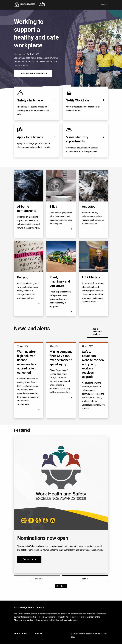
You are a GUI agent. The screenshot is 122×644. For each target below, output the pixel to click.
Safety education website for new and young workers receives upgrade (93, 364)
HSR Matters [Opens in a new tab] (91, 277)
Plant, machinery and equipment (60, 282)
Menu (105, 5)
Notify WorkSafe (85, 100)
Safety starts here (37, 100)
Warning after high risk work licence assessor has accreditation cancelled (27, 362)
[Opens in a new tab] (104, 307)
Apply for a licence (37, 137)
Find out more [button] (29, 559)
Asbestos (89, 207)
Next (85, 579)
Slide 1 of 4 (61, 586)
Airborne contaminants (27, 209)
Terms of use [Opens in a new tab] (21, 634)
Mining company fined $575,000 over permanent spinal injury (61, 358)
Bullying (23, 277)
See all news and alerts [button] (97, 332)
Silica (53, 207)
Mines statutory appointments (85, 139)
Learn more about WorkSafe (33, 74)
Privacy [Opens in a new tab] (38, 634)
